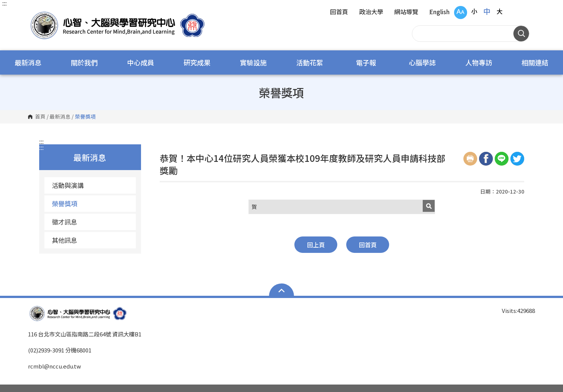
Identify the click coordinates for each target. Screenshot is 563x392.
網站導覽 (406, 12)
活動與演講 (68, 185)
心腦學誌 (422, 62)
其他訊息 (65, 240)
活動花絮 (310, 62)
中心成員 (141, 62)
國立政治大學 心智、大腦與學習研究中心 (35, 15)
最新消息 (28, 62)
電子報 (366, 62)
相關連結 (535, 62)
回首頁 (339, 12)
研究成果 (197, 62)
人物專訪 (479, 62)
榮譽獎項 (65, 203)
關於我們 (84, 62)
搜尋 (521, 34)
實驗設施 (253, 62)
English (440, 12)
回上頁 (316, 245)
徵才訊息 (65, 222)
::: (4, 3)
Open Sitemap (281, 291)
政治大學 (371, 12)
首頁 (40, 117)
